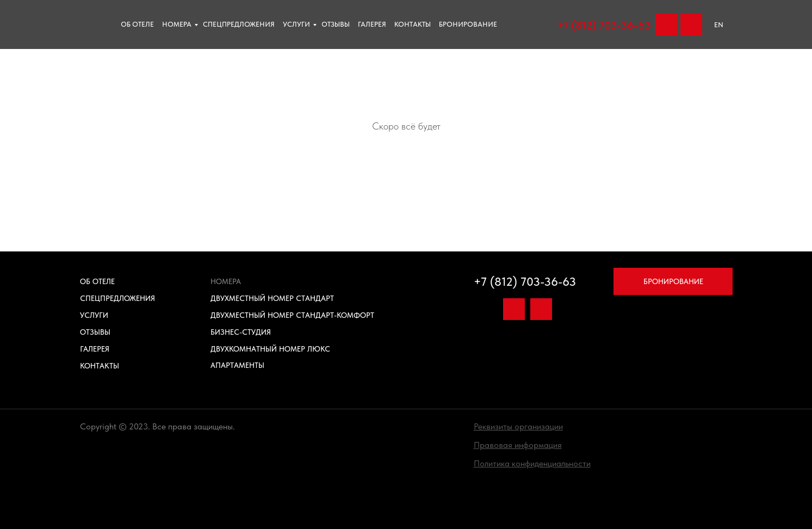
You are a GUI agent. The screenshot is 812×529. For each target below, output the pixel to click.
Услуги (296, 24)
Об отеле (137, 24)
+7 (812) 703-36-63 (604, 25)
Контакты (413, 24)
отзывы (336, 24)
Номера (177, 24)
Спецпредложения (239, 24)
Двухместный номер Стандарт (272, 298)
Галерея (372, 24)
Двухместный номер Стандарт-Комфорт (292, 315)
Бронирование (468, 24)
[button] (518, 426)
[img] (691, 24)
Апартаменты (237, 365)
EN (719, 25)
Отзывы (95, 332)
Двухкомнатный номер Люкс (270, 349)
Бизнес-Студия (241, 332)
